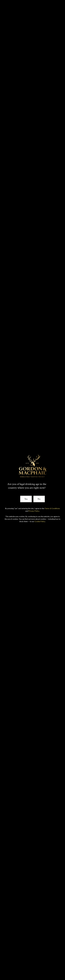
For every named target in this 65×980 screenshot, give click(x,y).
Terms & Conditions (52, 508)
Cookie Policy (40, 521)
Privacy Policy (34, 511)
